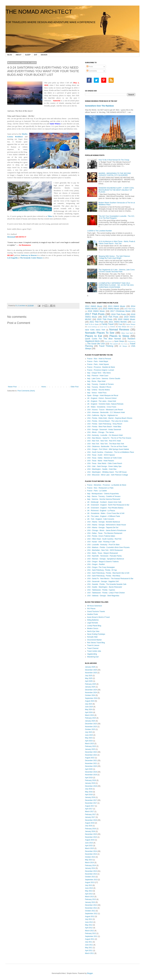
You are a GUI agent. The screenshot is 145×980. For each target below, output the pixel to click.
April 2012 (89, 928)
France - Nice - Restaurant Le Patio (100, 488)
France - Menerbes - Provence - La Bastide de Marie (107, 485)
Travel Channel (93, 648)
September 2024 (91, 698)
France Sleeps (130, 324)
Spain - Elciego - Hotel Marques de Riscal (103, 395)
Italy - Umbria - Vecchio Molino (99, 390)
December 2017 (91, 800)
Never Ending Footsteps (96, 634)
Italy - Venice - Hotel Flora (97, 393)
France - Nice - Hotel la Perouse (99, 359)
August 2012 (90, 916)
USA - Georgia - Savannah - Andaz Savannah (104, 430)
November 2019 (91, 775)
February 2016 (90, 829)
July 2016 (89, 826)
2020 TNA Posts (105, 319)
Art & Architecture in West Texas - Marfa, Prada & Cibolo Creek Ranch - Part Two (117, 242)
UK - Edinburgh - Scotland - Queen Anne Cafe (104, 502)
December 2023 (91, 724)
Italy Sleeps (122, 327)
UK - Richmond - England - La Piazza (101, 511)
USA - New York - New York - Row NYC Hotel (104, 441)
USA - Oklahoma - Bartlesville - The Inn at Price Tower (107, 446)
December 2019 (91, 772)
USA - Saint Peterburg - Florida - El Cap (102, 570)
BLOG (10, 55)
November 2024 (91, 693)
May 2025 (89, 678)
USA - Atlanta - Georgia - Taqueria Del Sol (103, 528)
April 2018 (89, 795)
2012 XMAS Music (94, 306)
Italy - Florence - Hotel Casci (98, 376)
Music (131, 327)
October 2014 (90, 857)
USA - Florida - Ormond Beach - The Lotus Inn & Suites (108, 421)
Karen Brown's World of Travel (98, 617)
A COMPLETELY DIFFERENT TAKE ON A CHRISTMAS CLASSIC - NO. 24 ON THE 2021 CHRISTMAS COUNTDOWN (116, 285)
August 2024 (90, 701)
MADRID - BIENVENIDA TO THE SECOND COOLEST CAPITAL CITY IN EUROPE (115, 174)
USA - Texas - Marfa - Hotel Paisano (101, 461)
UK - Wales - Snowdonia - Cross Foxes (102, 407)
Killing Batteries (93, 620)
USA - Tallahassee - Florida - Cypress (101, 590)
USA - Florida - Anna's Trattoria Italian (101, 536)
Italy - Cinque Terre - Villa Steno (99, 373)
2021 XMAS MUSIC (118, 322)
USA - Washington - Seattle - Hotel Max (102, 469)
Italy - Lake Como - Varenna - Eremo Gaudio (104, 379)
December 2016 (91, 820)
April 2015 (89, 846)
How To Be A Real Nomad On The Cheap (114, 160)
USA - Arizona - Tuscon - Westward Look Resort (105, 410)
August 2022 (90, 758)
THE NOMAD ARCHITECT (39, 12)
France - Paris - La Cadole (97, 491)
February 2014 (90, 865)
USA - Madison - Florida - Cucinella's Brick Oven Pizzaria (108, 547)
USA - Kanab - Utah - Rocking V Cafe (101, 542)
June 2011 (89, 945)
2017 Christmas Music (121, 311)
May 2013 (89, 891)
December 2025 (91, 670)
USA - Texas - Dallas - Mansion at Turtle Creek (104, 458)
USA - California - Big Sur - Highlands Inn (102, 415)
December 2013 (91, 871)
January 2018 (90, 797)
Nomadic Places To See (100, 333)
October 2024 (90, 695)
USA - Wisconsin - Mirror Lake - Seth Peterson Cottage (108, 475)
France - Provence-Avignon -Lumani (101, 370)
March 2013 (89, 897)
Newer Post (12, 387)
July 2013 (89, 885)
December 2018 (91, 786)
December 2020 (91, 766)
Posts (90, 67)
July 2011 (89, 942)
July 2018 (89, 789)
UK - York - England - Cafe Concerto (101, 519)
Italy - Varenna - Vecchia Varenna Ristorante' (104, 499)
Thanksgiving (131, 341)
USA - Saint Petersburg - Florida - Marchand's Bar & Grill (108, 573)
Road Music (108, 341)
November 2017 (91, 803)
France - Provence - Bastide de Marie (101, 367)
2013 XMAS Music (117, 306)
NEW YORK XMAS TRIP (95, 330)
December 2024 (91, 690)
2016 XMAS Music (96, 311)
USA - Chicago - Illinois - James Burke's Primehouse (107, 530)
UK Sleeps (123, 346)
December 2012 (91, 905)
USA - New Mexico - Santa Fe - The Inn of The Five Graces (109, 438)
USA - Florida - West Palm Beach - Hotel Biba (104, 427)
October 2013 (90, 877)
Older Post (75, 387)
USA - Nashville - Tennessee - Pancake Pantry (104, 556)
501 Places (91, 609)
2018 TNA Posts (119, 314)
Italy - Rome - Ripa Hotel (96, 381)
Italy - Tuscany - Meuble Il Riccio (99, 387)
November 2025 (91, 673)
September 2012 (91, 914)
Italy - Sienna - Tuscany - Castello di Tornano (104, 496)
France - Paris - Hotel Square (98, 364)
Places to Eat (93, 336)
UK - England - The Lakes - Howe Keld (102, 401)
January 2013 (90, 902)
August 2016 (90, 823)
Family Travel (107, 324)
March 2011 (89, 953)
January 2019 (90, 783)
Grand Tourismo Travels (96, 611)
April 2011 (89, 951)
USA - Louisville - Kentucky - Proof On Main (103, 545)
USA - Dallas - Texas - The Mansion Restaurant (105, 533)
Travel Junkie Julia (94, 651)
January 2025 (90, 687)
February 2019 (90, 780)
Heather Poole (93, 614)
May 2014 (89, 860)
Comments (92, 71)
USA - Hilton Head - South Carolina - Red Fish (104, 539)
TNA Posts (124, 344)
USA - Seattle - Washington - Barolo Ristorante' (105, 587)
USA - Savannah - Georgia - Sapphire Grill (103, 581)
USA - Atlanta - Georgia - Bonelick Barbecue (104, 522)
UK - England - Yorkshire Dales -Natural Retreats (105, 404)
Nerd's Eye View (93, 631)
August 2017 (90, 806)
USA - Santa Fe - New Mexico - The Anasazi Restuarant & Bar (110, 579)
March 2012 (89, 931)
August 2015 (90, 840)
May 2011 (89, 948)
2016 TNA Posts (130, 309)
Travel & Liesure (93, 645)
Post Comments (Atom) (26, 391)
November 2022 (91, 755)
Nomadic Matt (92, 637)
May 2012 (89, 925)
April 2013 (89, 894)
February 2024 (90, 718)
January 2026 (90, 667)
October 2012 (90, 911)
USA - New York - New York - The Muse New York (106, 444)
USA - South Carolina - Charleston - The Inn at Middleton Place (111, 452)
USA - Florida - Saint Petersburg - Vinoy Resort (105, 424)
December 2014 (91, 851)
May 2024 (89, 709)
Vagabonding (92, 654)
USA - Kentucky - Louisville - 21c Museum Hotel (105, 435)
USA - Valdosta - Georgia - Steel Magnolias (103, 596)
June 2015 (89, 843)
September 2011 (91, 936)
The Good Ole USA (96, 344)
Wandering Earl (93, 657)
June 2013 (89, 888)
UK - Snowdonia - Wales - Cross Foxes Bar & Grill (106, 513)
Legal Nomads (93, 623)
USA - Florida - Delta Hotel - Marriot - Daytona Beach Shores (110, 418)
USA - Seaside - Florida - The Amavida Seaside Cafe (107, 584)
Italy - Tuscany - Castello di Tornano (100, 384)
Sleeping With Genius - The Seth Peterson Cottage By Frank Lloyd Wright (114, 257)
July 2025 (89, 676)
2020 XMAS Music (127, 319)
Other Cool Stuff (127, 333)
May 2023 (89, 738)
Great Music (104, 327)
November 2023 (91, 727)
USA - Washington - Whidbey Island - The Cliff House (107, 472)
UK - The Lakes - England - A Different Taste (104, 516)
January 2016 (90, 831)
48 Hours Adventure (95, 606)
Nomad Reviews (119, 330)
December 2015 (91, 834)
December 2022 (91, 752)
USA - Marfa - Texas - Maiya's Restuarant (102, 553)
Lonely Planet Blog (94, 626)
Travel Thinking (106, 346)
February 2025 (90, 684)
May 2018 (89, 792)
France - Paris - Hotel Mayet (98, 361)
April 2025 (89, 681)
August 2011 (90, 939)
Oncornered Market (94, 640)
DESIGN (44, 55)
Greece (113, 327)
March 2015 (89, 848)
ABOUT (18, 55)
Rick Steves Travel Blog (96, 643)
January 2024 (90, 721)
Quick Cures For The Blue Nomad (103, 339)
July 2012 (89, 919)
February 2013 (90, 899)
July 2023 (89, 732)
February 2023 (90, 746)
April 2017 (89, 809)
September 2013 (91, 880)
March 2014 (89, 863)
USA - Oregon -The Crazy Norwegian (101, 567)
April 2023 (89, 741)
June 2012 (89, 922)
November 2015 (91, 837)
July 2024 (89, 704)
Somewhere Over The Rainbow (99, 106)
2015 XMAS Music (111, 309)
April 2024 (89, 712)
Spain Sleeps (119, 341)
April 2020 (89, 769)
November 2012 (91, 908)
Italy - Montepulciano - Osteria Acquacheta (103, 494)
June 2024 (89, 707)
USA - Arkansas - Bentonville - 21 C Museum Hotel (106, 412)
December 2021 (91, 761)
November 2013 (91, 874)
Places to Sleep (119, 336)
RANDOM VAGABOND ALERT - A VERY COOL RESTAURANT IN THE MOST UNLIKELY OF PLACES (116, 190)
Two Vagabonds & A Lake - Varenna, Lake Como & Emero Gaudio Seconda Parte (117, 271)
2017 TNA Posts (95, 314)
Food (120, 324)
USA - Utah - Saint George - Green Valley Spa (104, 466)
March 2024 (89, 715)
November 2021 (91, 763)
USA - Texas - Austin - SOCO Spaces (101, 455)
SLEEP (28, 55)
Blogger (90, 973)
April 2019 (89, 778)
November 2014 (91, 854)
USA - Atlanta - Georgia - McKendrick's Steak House (107, 525)
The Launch (114, 344)
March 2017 (89, 812)
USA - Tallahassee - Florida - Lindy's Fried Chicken (106, 593)
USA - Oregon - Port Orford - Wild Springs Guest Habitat (108, 449)
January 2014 (90, 868)
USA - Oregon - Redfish (96, 564)
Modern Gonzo (93, 628)
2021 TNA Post (96, 322)
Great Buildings (92, 327)
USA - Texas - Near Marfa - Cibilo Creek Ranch (105, 463)
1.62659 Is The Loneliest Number (99, 231)
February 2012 (90, 933)
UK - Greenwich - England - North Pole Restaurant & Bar (108, 505)
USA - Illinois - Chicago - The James (101, 432)
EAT (36, 55)
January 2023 (90, 749)
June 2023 (89, 735)
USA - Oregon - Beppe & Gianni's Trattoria (103, 562)
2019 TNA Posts (110, 317)
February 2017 (90, 814)
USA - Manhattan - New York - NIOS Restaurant (105, 550)
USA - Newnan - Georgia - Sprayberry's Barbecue (106, 559)
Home (44, 387)
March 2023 (89, 744)
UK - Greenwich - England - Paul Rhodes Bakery (105, 508)
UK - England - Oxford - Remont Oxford (102, 398)
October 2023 (90, 729)
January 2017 (90, 817)
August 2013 (90, 882)
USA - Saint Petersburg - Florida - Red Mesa (104, 576)
